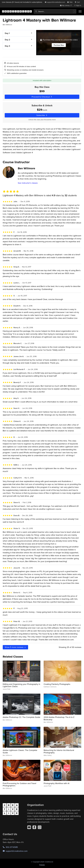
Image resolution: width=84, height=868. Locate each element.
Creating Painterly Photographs (57, 684)
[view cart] (78, 2)
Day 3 (7, 46)
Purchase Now (59, 45)
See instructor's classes (28, 183)
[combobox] (55, 11)
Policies (42, 865)
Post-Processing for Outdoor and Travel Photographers (19, 785)
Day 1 (7, 33)
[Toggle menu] (80, 11)
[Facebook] (34, 827)
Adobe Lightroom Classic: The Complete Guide (20, 751)
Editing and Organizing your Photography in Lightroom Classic (21, 685)
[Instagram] (40, 827)
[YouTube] (29, 827)
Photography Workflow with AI (56, 783)
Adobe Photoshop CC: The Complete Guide (21, 717)
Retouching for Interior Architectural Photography (59, 751)
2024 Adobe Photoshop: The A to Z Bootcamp (59, 718)
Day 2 (7, 39)
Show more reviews (15, 647)
